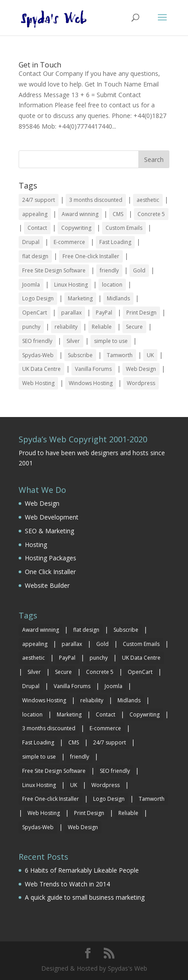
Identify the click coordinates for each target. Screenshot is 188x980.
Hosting (36, 545)
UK (150, 355)
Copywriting (76, 228)
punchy (31, 327)
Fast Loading (115, 242)
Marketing (80, 298)
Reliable (102, 327)
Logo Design (38, 298)
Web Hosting (38, 383)
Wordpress (141, 383)
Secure (134, 327)
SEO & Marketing (49, 531)
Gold (139, 270)
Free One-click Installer (91, 256)
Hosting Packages (51, 558)
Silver (73, 341)
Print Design (141, 313)
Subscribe (80, 355)
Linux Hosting (71, 285)
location (112, 285)
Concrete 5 (151, 214)
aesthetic (148, 200)
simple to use (111, 341)
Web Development (52, 517)
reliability (66, 327)
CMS (118, 214)
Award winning (80, 214)
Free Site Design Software (54, 270)
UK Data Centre (41, 369)
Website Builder (47, 585)
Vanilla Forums (93, 369)
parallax (71, 313)
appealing (35, 214)
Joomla (31, 285)
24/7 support (39, 200)
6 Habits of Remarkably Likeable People (82, 870)
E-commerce (69, 242)
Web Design (141, 369)
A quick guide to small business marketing (85, 897)
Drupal (31, 242)
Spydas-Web (38, 355)
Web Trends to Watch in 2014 (67, 884)
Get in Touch (40, 65)
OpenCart (35, 313)
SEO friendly (37, 341)
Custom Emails (124, 228)
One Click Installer (50, 572)
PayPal (104, 313)
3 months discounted (96, 200)
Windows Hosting (91, 383)
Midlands (118, 298)
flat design (35, 256)
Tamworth (120, 355)
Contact (37, 228)
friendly (109, 270)
